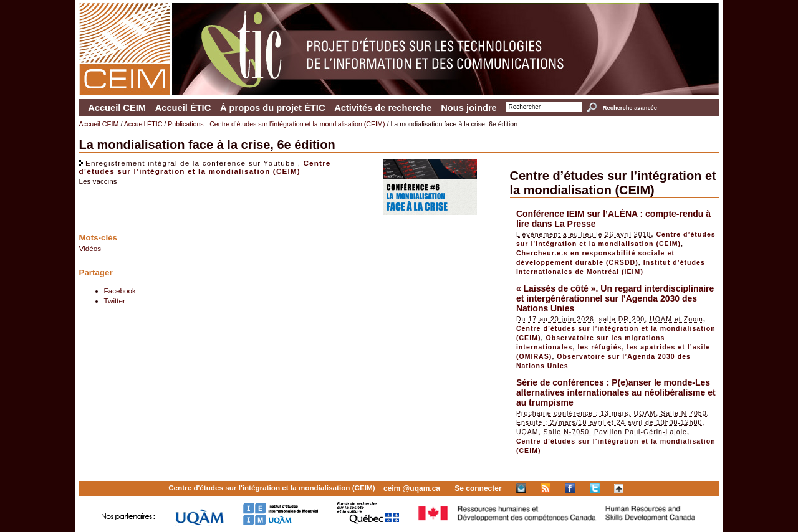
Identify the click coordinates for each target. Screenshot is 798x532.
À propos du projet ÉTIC (273, 108)
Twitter (115, 301)
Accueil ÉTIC (183, 108)
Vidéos (90, 248)
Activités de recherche (383, 108)
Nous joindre (469, 108)
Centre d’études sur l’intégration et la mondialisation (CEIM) (205, 167)
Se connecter (478, 488)
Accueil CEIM (117, 108)
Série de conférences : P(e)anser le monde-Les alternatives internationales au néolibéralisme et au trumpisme (616, 392)
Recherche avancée (630, 108)
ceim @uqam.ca (412, 488)
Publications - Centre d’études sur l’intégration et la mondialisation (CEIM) (276, 124)
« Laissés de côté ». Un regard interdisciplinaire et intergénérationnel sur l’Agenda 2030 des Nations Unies (615, 298)
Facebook (120, 291)
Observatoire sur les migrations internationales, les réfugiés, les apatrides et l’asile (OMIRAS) (613, 347)
